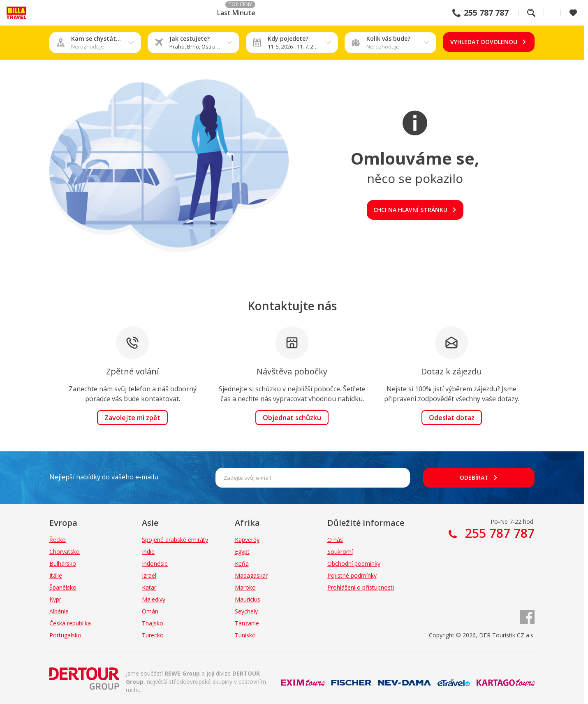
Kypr (55, 599)
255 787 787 (486, 13)
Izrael (149, 575)
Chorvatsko (65, 552)
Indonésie (155, 563)
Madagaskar (251, 575)
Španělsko (63, 587)
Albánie (59, 611)
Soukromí (340, 552)
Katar (149, 587)
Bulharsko (63, 563)
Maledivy (154, 599)
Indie (148, 552)
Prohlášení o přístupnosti (361, 587)
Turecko (153, 635)
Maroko (245, 587)
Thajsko (153, 623)
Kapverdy (247, 540)
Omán (150, 611)
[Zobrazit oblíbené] (573, 13)
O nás (335, 540)
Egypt (242, 552)
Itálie (56, 575)
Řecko (58, 540)
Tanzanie (247, 623)
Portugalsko (65, 635)
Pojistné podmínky (352, 575)
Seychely (246, 611)
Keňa (242, 563)
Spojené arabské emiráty (175, 540)
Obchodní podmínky (354, 563)
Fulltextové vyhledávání (531, 13)
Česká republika (70, 623)
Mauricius (248, 599)
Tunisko (245, 635)
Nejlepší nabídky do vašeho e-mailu (104, 477)
